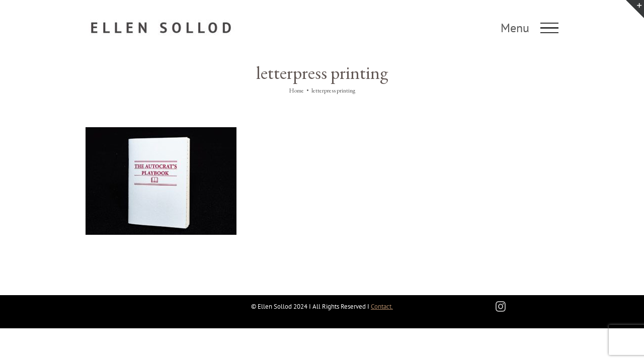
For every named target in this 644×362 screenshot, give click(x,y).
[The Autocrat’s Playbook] (161, 132)
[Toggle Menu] (550, 28)
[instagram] (501, 307)
